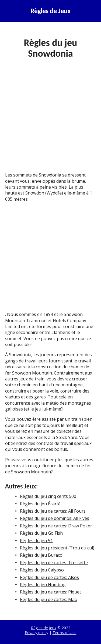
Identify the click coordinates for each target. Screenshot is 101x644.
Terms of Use (65, 633)
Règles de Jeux (50, 11)
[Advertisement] (50, 119)
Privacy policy (36, 633)
